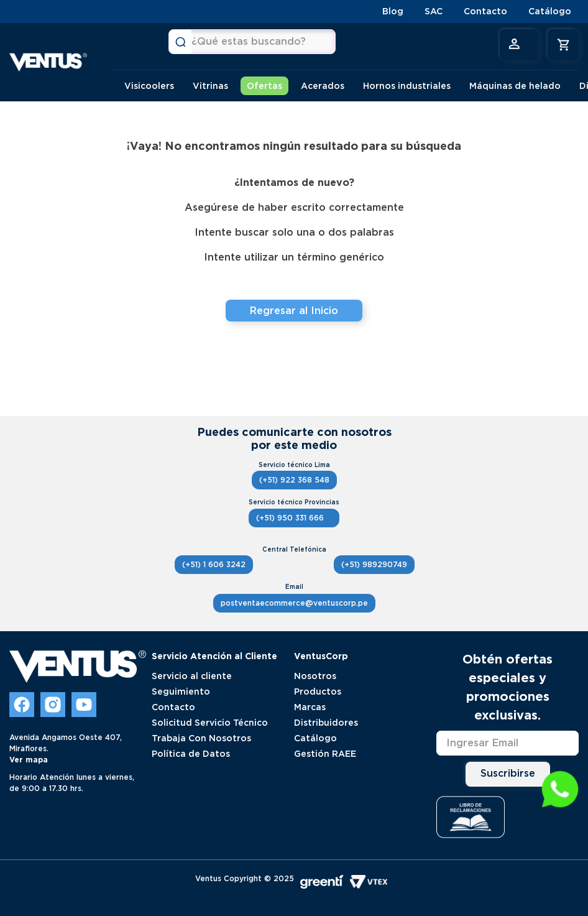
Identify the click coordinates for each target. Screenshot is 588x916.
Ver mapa (29, 760)
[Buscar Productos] (180, 42)
